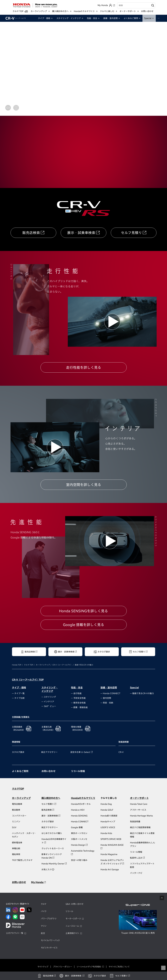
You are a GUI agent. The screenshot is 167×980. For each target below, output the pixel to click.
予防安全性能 (79, 698)
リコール (69, 911)
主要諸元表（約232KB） (48, 728)
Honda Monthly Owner (54, 864)
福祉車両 (16, 854)
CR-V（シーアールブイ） (62, 665)
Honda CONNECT (112, 693)
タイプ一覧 (19, 693)
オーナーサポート (139, 798)
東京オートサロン (79, 833)
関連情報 (16, 742)
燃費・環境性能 (81, 707)
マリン (44, 926)
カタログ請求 (18, 752)
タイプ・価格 (19, 688)
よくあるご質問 (20, 771)
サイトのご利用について (119, 967)
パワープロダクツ (49, 919)
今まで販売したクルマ (22, 860)
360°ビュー (50, 706)
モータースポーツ (73, 919)
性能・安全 (77, 688)
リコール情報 (78, 771)
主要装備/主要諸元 (21, 717)
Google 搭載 (77, 827)
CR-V (16, 18)
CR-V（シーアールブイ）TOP (28, 680)
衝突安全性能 (79, 703)
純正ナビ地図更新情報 (140, 827)
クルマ (44, 904)
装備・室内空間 (109, 688)
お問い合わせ (147, 11)
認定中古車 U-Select (80, 752)
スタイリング (50, 697)
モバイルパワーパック (50, 940)
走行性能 (77, 693)
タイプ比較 (19, 698)
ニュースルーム (72, 926)
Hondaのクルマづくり (83, 798)
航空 (43, 933)
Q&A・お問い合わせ (75, 904)
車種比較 (16, 848)
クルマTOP (18, 789)
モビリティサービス (49, 948)
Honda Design (79, 845)
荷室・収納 (108, 703)
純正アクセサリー (49, 752)
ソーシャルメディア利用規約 (89, 967)
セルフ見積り (131, 233)
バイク (44, 911)
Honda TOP (17, 665)
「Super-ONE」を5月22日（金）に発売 (138, 933)
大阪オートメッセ (79, 839)
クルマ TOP (29, 665)
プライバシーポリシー (63, 967)
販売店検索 (31, 233)
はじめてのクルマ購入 (52, 833)
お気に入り (48, 870)
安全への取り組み (79, 860)
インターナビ (136, 873)
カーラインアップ (43, 665)
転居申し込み (137, 858)
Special (134, 688)
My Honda (38, 882)
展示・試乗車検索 (81, 233)
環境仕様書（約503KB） (78, 728)
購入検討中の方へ (51, 798)
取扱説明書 (124, 742)
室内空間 (107, 698)
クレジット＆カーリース (53, 848)
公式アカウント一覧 (15, 933)
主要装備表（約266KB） (18, 728)
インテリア (49, 702)
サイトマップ (43, 967)
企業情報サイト (72, 933)
